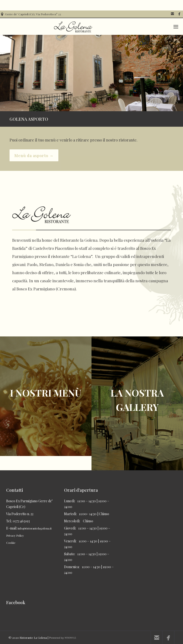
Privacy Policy (15, 535)
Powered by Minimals (65, 639)
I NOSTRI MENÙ (46, 393)
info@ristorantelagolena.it (35, 528)
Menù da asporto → (34, 155)
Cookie (11, 543)
